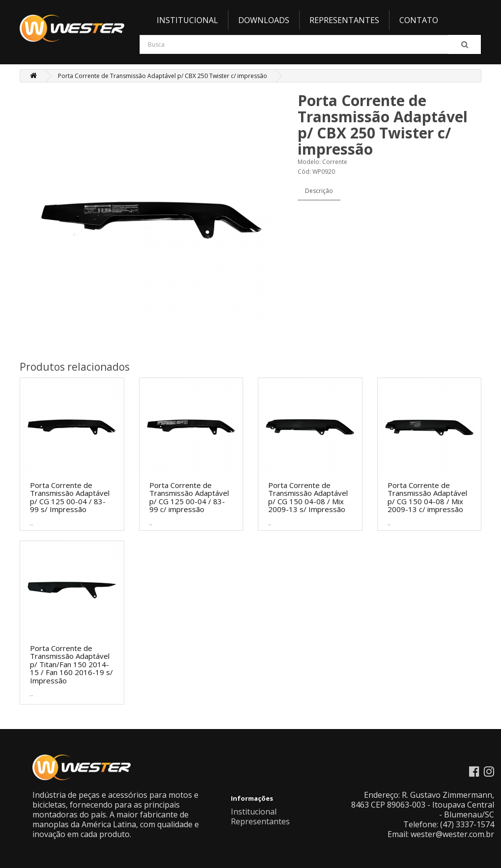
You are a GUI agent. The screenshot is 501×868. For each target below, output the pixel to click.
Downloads (264, 20)
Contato (419, 20)
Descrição (319, 191)
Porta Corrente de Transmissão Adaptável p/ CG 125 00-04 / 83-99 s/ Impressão (70, 497)
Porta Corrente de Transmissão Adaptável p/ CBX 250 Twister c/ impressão (163, 76)
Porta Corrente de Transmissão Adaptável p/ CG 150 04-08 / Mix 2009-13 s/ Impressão (308, 497)
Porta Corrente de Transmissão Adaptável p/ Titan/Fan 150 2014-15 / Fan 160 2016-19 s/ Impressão (71, 664)
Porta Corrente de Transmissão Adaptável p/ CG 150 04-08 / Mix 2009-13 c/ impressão (427, 497)
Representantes (344, 20)
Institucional (187, 20)
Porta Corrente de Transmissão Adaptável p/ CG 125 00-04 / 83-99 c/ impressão (189, 497)
